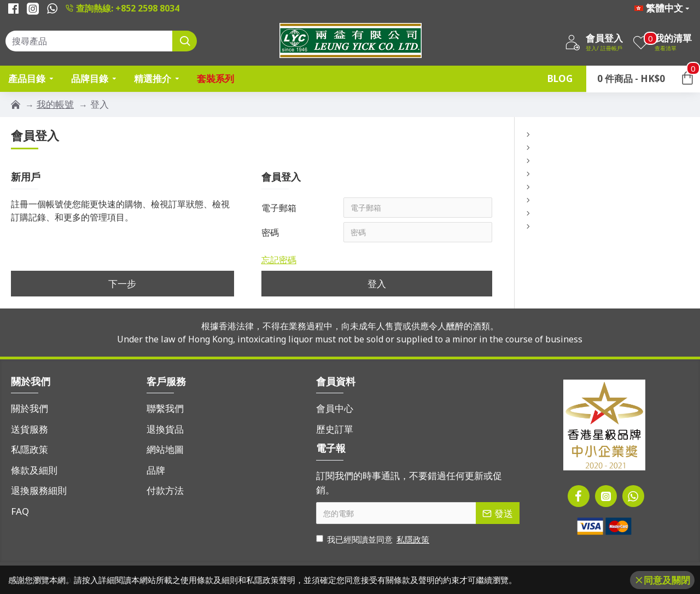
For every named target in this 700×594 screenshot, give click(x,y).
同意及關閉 (667, 580)
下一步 (122, 285)
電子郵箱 (279, 208)
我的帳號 (55, 104)
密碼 (270, 233)
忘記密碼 (279, 261)
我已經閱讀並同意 (374, 540)
